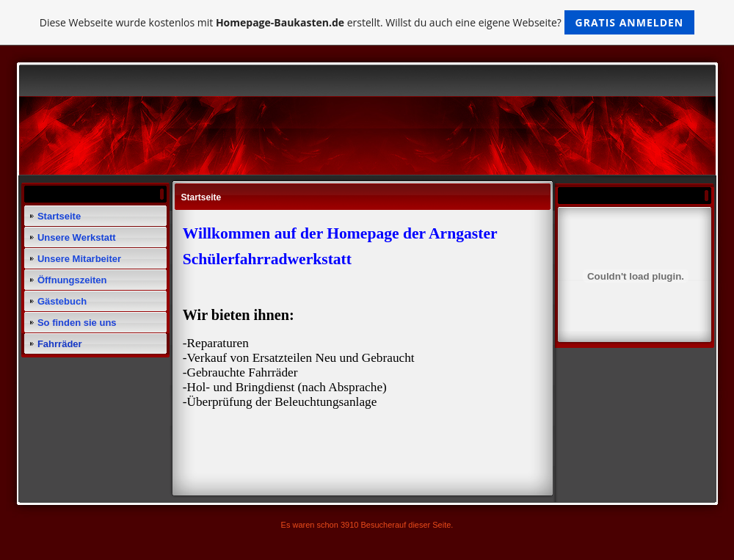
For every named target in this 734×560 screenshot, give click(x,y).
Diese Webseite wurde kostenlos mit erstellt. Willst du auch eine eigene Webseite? (367, 22)
